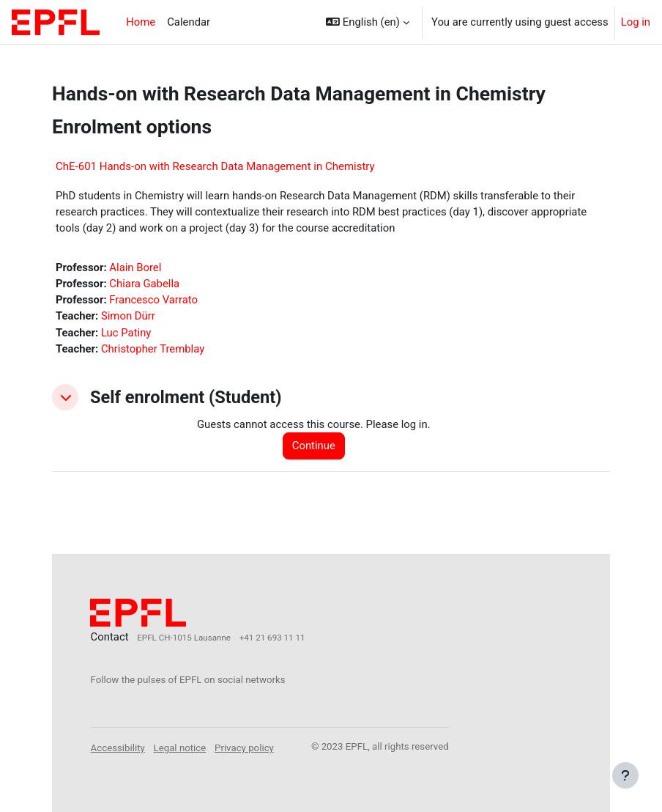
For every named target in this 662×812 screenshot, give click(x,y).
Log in (636, 22)
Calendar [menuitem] (189, 22)
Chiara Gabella (144, 284)
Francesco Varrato (153, 300)
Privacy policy (244, 748)
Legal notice (180, 748)
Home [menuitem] (141, 22)
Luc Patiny (126, 333)
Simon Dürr (128, 316)
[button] (368, 22)
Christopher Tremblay (153, 349)
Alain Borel (135, 267)
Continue (314, 446)
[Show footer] (625, 775)
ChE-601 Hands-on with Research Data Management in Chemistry (215, 166)
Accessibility (118, 748)
